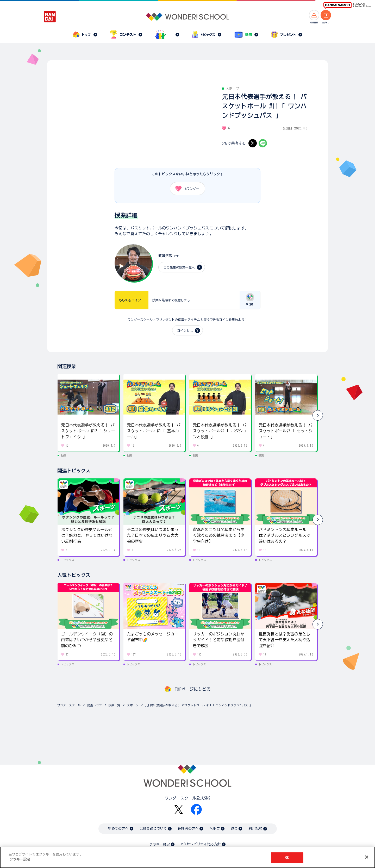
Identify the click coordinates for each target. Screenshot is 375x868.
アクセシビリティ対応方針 (200, 844)
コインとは (185, 330)
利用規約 (255, 829)
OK (287, 858)
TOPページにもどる (193, 689)
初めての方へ (118, 829)
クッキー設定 (160, 844)
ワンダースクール (69, 705)
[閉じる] (367, 857)
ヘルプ (214, 829)
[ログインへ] (326, 15)
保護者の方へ (188, 829)
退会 (234, 829)
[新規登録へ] (314, 15)
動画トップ (95, 705)
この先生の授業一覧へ (179, 267)
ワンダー (185, 189)
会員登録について (153, 829)
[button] (318, 415)
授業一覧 (114, 705)
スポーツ (133, 705)
